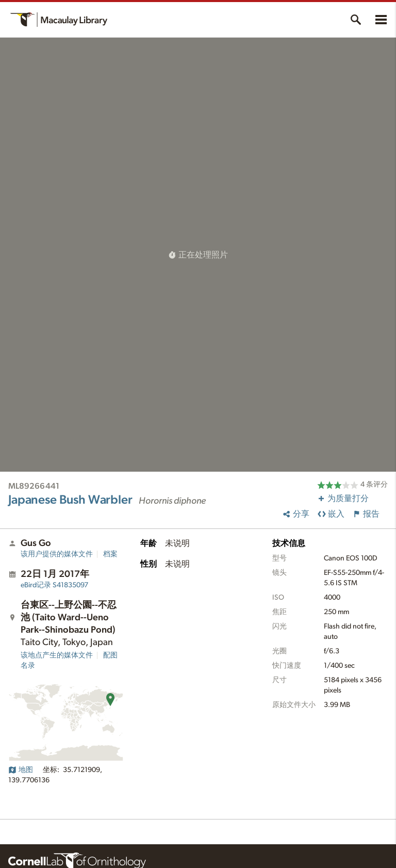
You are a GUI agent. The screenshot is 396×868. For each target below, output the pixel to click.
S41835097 (54, 585)
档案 (110, 554)
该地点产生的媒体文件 (57, 655)
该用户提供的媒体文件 (57, 554)
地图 (21, 770)
